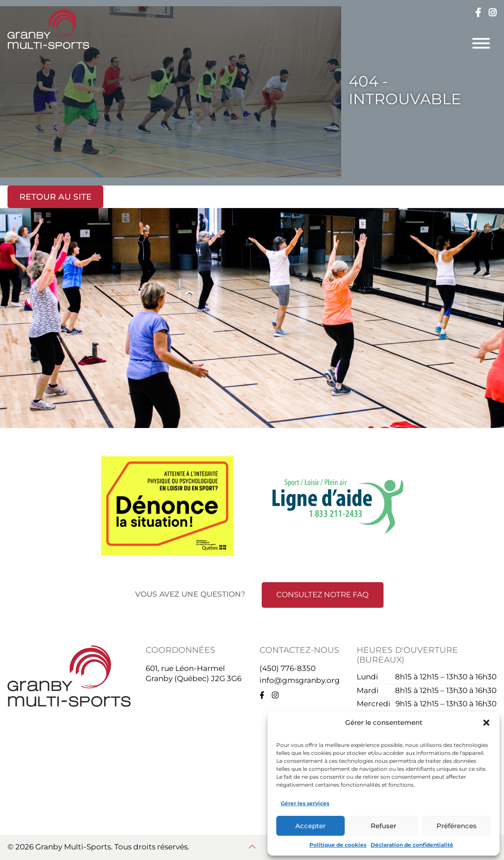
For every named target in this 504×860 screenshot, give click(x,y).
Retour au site (56, 197)
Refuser (384, 826)
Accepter (310, 826)
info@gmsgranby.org (300, 680)
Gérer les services (305, 803)
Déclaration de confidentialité (412, 845)
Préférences (457, 826)
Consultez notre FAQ (322, 595)
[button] (486, 723)
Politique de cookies (338, 845)
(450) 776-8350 (288, 668)
